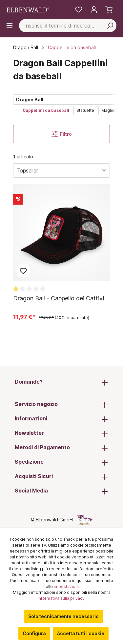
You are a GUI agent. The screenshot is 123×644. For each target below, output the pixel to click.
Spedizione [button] (61, 462)
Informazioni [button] (61, 419)
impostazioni (66, 586)
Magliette (111, 110)
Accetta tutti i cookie (81, 633)
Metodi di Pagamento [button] (61, 448)
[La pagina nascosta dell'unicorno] (85, 520)
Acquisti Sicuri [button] (61, 477)
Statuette (85, 110)
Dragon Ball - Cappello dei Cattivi (59, 298)
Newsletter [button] (61, 433)
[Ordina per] (61, 171)
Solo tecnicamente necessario (63, 616)
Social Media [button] (61, 491)
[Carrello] (109, 10)
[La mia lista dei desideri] (79, 10)
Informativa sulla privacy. (62, 598)
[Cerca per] (110, 26)
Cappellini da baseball (46, 110)
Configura (34, 633)
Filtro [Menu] (62, 134)
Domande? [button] (61, 382)
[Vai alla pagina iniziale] (28, 10)
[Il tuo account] (94, 10)
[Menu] (10, 26)
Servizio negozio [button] (61, 405)
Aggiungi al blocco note (23, 271)
